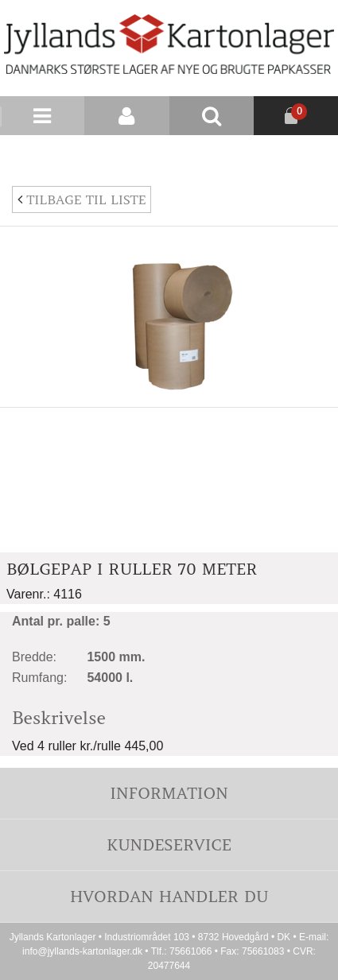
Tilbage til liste (82, 199)
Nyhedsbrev (300, 154)
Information (169, 793)
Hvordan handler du (169, 896)
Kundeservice (169, 844)
